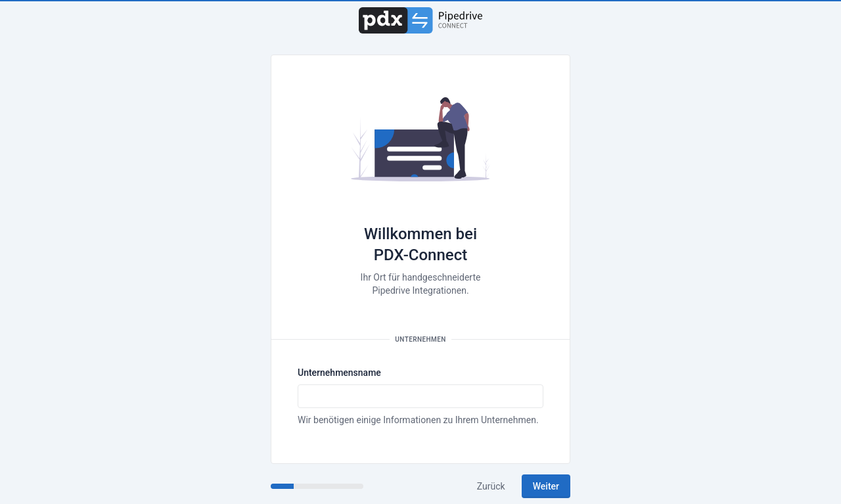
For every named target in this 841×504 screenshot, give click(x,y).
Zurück (491, 486)
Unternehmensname (339, 373)
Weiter (546, 486)
